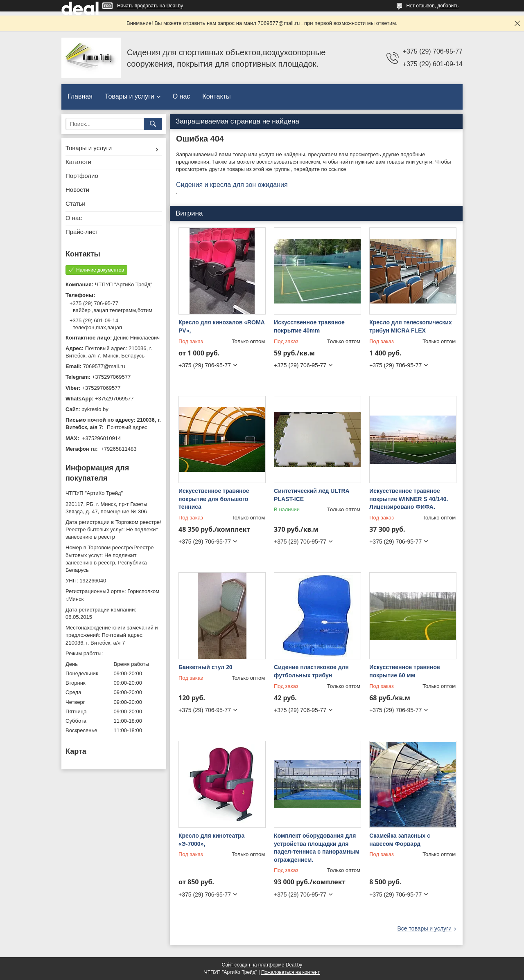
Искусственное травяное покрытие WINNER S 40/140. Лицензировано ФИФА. (409, 499)
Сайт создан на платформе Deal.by (262, 965)
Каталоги (78, 162)
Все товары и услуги (424, 928)
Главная (80, 96)
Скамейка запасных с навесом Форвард (400, 840)
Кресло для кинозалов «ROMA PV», (221, 326)
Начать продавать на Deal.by (150, 6)
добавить (448, 6)
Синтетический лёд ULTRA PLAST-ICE (312, 495)
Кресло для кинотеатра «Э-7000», (211, 840)
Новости (77, 190)
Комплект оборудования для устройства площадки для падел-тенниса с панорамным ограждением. (317, 848)
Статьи (76, 203)
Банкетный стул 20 (206, 667)
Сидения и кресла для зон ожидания (232, 185)
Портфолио (82, 176)
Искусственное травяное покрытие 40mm (309, 326)
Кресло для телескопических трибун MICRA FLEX (411, 326)
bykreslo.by (95, 409)
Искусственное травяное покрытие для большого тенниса (214, 499)
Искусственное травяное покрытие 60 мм (405, 671)
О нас (182, 96)
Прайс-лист (82, 232)
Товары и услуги (130, 96)
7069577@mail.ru (104, 366)
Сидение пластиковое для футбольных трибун (311, 671)
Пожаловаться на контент (290, 972)
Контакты (216, 96)
